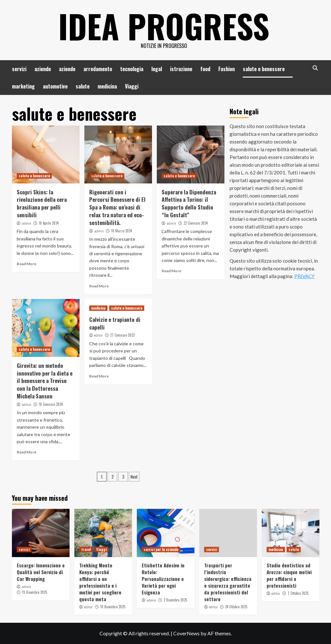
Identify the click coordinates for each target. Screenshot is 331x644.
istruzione (181, 69)
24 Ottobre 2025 (236, 607)
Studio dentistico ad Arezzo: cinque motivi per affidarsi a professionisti (289, 575)
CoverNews (186, 633)
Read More (27, 264)
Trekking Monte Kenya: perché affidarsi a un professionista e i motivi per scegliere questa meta (100, 582)
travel (86, 549)
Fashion (227, 69)
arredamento (98, 69)
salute (83, 86)
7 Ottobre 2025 (298, 593)
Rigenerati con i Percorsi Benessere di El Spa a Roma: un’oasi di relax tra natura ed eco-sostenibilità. (117, 207)
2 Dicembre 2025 (175, 600)
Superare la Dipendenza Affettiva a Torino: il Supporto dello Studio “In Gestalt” (189, 203)
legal (157, 69)
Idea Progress (164, 26)
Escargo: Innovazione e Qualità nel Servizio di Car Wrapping (41, 572)
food (205, 69)
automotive (55, 86)
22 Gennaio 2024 (196, 223)
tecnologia (132, 69)
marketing (23, 86)
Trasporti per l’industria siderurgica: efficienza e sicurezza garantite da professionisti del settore (228, 582)
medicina (107, 86)
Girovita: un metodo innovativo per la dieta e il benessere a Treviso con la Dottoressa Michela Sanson (45, 381)
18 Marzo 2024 (122, 231)
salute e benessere (264, 69)
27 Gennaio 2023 (122, 335)
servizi (19, 69)
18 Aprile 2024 (49, 223)
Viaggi (132, 86)
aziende (43, 69)
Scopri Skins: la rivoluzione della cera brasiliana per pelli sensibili (42, 203)
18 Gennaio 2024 (51, 404)
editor (98, 335)
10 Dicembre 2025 (113, 607)
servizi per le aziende (161, 549)
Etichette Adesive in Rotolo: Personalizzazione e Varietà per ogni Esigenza (163, 579)
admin (26, 223)
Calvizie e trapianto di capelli (115, 323)
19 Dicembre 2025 (34, 592)
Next (134, 476)
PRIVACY (304, 276)
